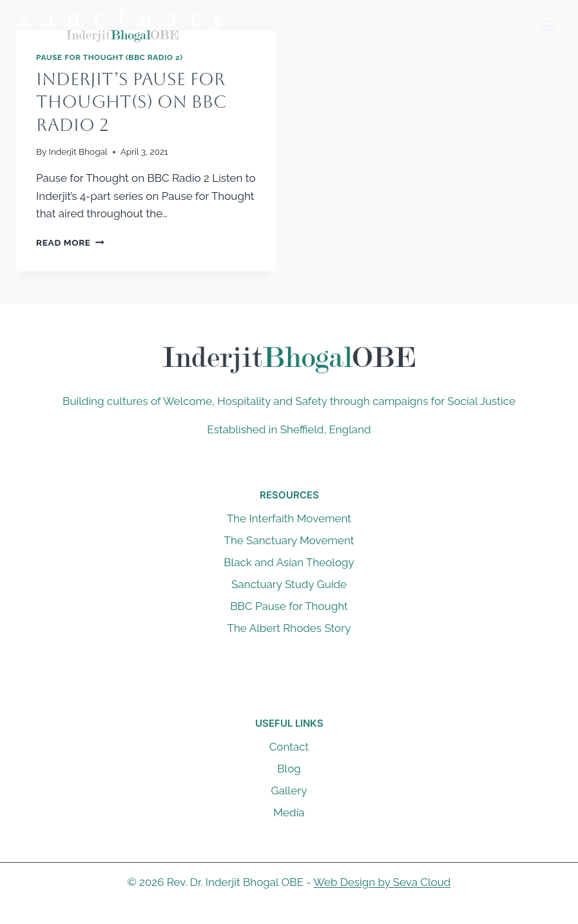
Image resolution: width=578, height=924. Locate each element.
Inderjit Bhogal (78, 152)
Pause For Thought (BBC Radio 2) (110, 57)
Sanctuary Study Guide (289, 584)
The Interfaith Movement (289, 518)
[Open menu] (547, 25)
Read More (70, 242)
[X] (289, 913)
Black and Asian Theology (289, 562)
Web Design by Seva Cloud (382, 882)
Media (289, 812)
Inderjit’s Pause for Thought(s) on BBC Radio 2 (131, 102)
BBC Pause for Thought (289, 606)
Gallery (289, 791)
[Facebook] (264, 913)
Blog (289, 769)
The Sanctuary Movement (289, 540)
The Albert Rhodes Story (289, 628)
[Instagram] (314, 913)
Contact (289, 747)
